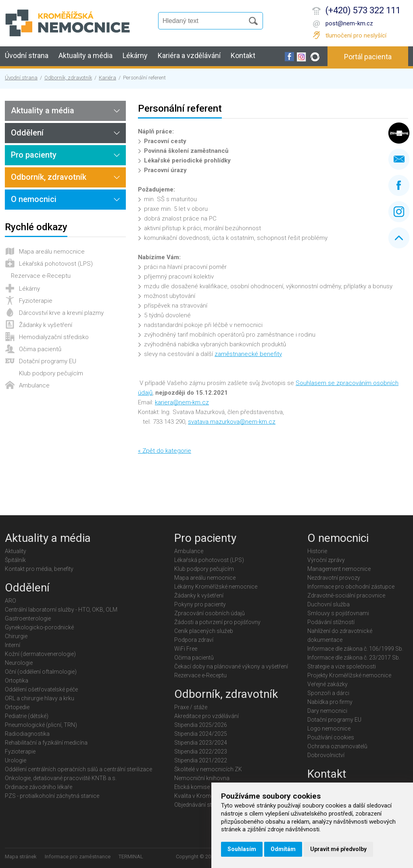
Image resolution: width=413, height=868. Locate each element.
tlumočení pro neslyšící (356, 35)
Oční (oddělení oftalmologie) (41, 672)
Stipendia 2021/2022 (201, 760)
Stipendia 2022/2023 (201, 751)
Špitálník (15, 560)
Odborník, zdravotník (68, 78)
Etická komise (192, 787)
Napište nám (399, 159)
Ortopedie (17, 707)
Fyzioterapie (36, 301)
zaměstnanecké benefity (248, 354)
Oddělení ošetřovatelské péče (41, 689)
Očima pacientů (40, 349)
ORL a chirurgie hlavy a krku (40, 698)
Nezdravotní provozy (334, 578)
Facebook (399, 185)
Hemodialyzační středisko (54, 337)
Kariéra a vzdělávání (189, 55)
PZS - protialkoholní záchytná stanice (52, 796)
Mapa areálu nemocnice (52, 252)
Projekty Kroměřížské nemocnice (349, 675)
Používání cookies (331, 737)
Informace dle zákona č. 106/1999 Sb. (355, 649)
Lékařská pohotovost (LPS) (56, 264)
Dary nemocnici (327, 711)
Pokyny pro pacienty (200, 604)
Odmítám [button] (283, 849)
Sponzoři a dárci (328, 693)
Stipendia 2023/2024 (201, 743)
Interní (13, 645)
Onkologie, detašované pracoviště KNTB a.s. (61, 778)
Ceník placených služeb (204, 631)
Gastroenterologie (28, 618)
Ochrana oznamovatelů (337, 746)
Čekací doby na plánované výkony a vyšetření (231, 666)
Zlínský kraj (399, 133)
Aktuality (16, 551)
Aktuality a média (86, 55)
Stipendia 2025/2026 (201, 725)
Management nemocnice (339, 569)
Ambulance (34, 385)
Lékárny (135, 55)
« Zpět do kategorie (165, 451)
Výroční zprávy (326, 560)
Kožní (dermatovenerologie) (40, 654)
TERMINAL (131, 857)
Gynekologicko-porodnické (39, 627)
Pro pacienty (34, 155)
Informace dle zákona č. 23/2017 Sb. (354, 658)
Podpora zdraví (194, 640)
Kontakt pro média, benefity (39, 569)
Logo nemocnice (329, 729)
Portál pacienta (368, 57)
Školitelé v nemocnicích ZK (208, 769)
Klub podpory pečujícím (51, 373)
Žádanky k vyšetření (46, 325)
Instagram (399, 212)
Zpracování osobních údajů (210, 613)
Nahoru (399, 238)
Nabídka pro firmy (330, 702)
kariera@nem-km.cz (182, 402)
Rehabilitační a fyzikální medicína (46, 743)
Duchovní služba (329, 604)
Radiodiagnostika (27, 734)
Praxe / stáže (191, 707)
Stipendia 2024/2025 (201, 734)
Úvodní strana (27, 55)
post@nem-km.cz (349, 23)
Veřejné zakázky (327, 684)
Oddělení (27, 133)
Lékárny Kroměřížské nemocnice (216, 587)
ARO (10, 601)
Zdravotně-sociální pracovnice (346, 595)
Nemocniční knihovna (202, 778)
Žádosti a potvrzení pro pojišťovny (217, 622)
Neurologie (19, 663)
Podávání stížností (331, 622)
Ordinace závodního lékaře (39, 787)
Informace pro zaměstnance (78, 857)
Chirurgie (16, 636)
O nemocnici (34, 199)
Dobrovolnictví (326, 755)
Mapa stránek (21, 857)
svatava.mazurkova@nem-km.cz (232, 422)
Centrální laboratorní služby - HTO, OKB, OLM (61, 610)
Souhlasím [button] (242, 849)
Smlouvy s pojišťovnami (338, 613)
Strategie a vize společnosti (342, 666)
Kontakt (243, 55)
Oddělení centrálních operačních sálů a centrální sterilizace (78, 769)
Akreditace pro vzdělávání (206, 716)
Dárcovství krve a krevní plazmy (61, 313)
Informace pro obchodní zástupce (351, 587)
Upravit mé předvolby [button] (338, 849)
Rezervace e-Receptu (41, 276)
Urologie (16, 760)
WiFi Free (186, 649)
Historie (317, 551)
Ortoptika (17, 681)
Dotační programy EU (48, 361)
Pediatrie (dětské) (27, 716)
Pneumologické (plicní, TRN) (41, 725)
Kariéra (107, 78)
